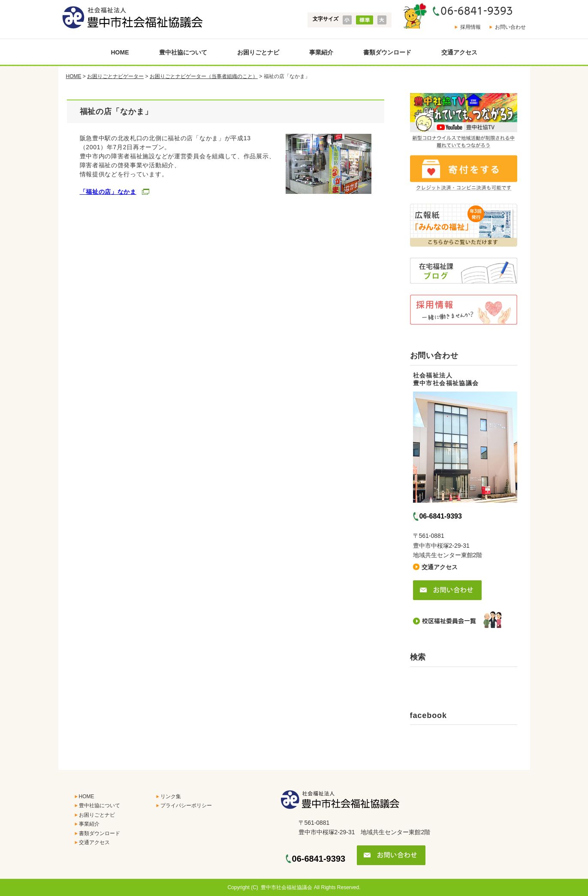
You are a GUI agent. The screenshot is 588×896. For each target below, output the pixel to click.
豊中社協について (183, 52)
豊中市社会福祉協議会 (286, 887)
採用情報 (470, 27)
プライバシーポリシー (186, 805)
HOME (120, 52)
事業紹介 (321, 52)
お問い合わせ (510, 27)
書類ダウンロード (387, 52)
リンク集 (171, 796)
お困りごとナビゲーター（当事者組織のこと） (204, 76)
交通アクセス (459, 52)
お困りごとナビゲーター (115, 76)
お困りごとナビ (258, 52)
